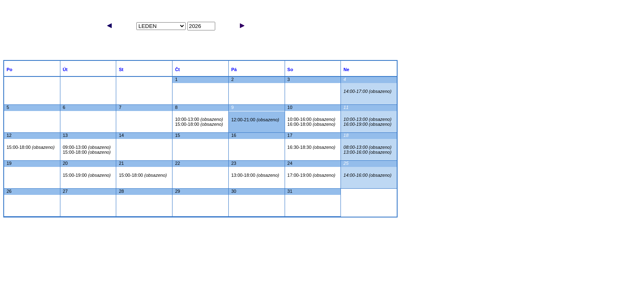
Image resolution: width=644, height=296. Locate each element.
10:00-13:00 (199, 119)
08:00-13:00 (367, 147)
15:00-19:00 (87, 175)
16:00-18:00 (312, 124)
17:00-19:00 (312, 175)
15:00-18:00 (199, 124)
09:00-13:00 (87, 147)
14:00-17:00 (367, 91)
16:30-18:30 (312, 147)
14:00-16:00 (367, 175)
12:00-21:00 (255, 120)
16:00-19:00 (367, 124)
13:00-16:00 (367, 152)
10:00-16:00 (312, 119)
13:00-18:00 (255, 175)
